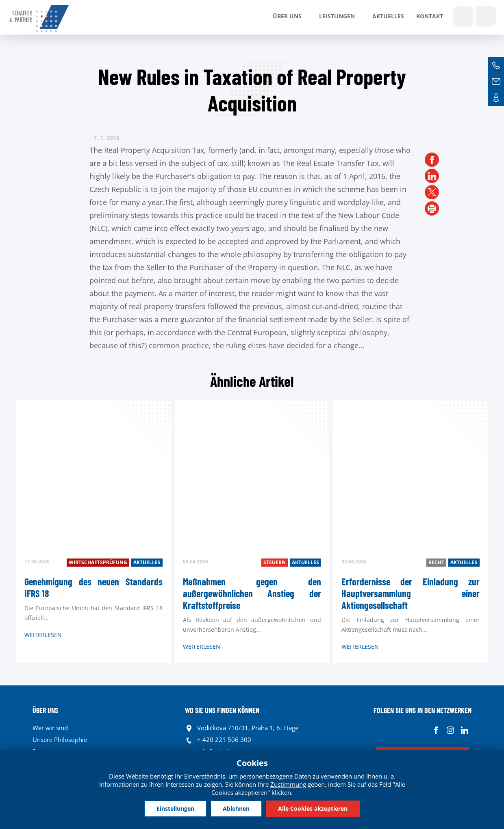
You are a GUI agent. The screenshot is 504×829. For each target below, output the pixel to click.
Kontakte (496, 98)
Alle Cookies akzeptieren (314, 808)
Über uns (287, 16)
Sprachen (486, 16)
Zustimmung (288, 784)
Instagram (450, 730)
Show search (463, 16)
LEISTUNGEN (337, 16)
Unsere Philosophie (60, 740)
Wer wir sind (50, 728)
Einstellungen (175, 808)
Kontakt (430, 16)
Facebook (436, 730)
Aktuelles (388, 16)
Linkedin (464, 730)
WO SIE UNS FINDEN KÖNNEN (222, 710)
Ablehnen (236, 808)
